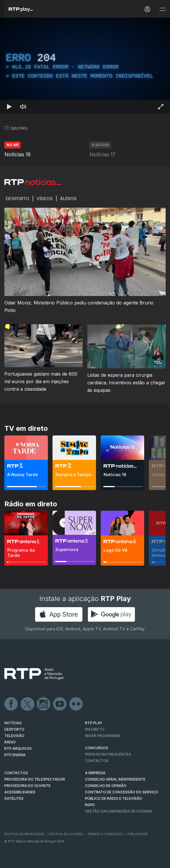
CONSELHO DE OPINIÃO (106, 786)
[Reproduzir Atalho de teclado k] (9, 107)
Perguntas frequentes (108, 754)
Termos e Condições (105, 834)
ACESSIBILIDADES (20, 792)
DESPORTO (14, 729)
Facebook (11, 704)
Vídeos (45, 199)
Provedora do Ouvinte (27, 786)
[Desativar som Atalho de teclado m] (23, 107)
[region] (85, 66)
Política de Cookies (66, 834)
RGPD (90, 805)
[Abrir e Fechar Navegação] (162, 9)
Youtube (60, 704)
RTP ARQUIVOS (18, 748)
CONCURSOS (97, 748)
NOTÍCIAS (13, 723)
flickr (76, 704)
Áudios (68, 199)
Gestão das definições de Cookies (119, 811)
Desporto (18, 199)
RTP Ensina (15, 755)
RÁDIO (10, 742)
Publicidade (138, 834)
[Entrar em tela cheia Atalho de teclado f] (161, 107)
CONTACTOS (16, 773)
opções (16, 128)
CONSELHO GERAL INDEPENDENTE (115, 779)
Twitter (28, 704)
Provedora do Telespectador (35, 779)
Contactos (97, 761)
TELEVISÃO (14, 736)
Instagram (44, 704)
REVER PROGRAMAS (103, 736)
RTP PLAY (94, 723)
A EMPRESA (95, 773)
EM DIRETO (95, 729)
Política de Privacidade (24, 834)
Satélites (14, 798)
